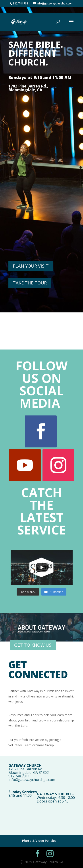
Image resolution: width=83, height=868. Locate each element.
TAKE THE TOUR (30, 283)
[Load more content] (28, 592)
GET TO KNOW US (33, 645)
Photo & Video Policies (39, 841)
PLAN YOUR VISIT (31, 266)
